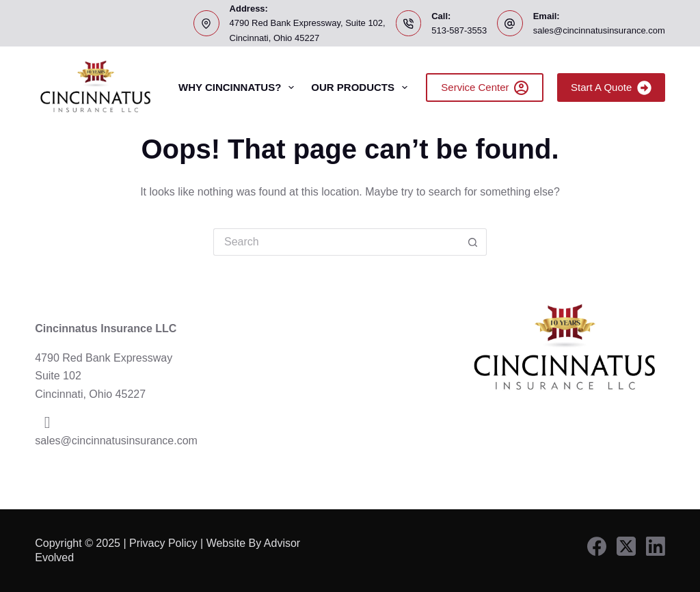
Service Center (485, 88)
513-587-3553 (459, 30)
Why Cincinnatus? (239, 88)
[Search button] (473, 242)
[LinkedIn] (656, 546)
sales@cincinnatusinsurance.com (599, 30)
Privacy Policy (163, 543)
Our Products (362, 88)
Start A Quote (611, 88)
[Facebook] (597, 546)
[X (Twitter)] (626, 546)
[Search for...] (336, 242)
